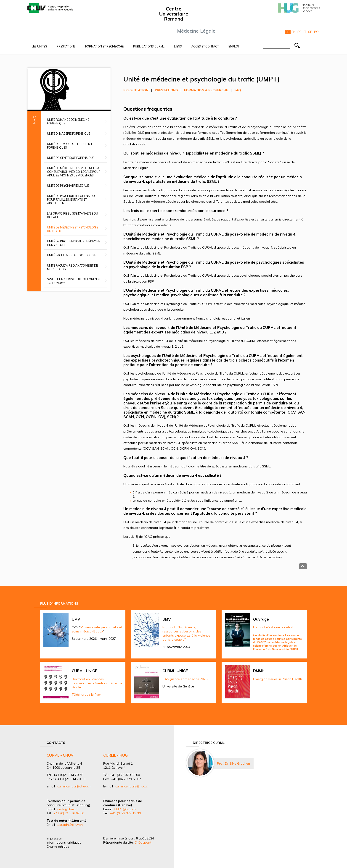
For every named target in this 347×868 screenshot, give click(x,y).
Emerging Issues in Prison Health (278, 679)
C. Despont (143, 842)
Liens (178, 46)
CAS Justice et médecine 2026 (185, 679)
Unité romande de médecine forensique (68, 121)
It (305, 32)
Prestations (66, 46)
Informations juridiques (64, 842)
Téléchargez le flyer (86, 695)
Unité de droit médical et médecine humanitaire (74, 243)
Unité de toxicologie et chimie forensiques (70, 146)
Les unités (39, 46)
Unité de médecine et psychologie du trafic (73, 229)
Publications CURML (149, 46)
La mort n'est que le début (273, 627)
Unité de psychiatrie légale (68, 186)
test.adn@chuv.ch (70, 825)
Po (316, 32)
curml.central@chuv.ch (74, 786)
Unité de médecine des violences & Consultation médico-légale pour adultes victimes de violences (74, 172)
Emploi (234, 46)
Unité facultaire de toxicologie (72, 255)
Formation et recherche (104, 46)
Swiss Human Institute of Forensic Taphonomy (74, 281)
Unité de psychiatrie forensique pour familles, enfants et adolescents (72, 199)
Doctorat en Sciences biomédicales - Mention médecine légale (97, 683)
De (299, 32)
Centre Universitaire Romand (174, 14)
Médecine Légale (196, 31)
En (294, 32)
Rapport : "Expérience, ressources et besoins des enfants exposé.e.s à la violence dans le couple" (186, 633)
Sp (310, 32)
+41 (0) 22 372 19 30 (125, 813)
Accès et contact (205, 46)
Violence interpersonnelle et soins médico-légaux (97, 629)
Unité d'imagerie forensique (69, 134)
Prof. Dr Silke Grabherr (234, 763)
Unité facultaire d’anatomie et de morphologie (72, 267)
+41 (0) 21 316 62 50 (69, 813)
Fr (287, 32)
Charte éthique (58, 847)
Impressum (55, 838)
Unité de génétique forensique (71, 158)
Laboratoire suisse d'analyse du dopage (73, 215)
